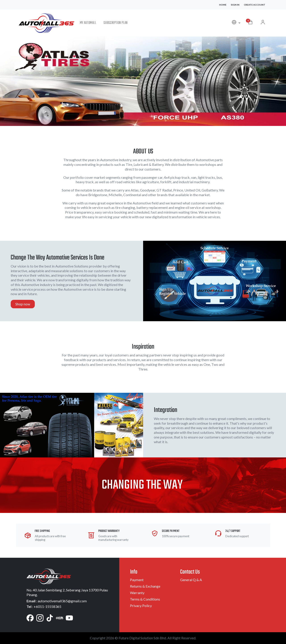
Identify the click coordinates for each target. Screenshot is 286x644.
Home (223, 5)
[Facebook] (30, 617)
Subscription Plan (115, 23)
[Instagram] (40, 617)
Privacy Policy (141, 606)
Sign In (235, 5)
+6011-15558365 (47, 606)
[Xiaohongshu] (60, 617)
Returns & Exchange (145, 586)
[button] (236, 23)
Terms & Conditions (145, 599)
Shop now (23, 304)
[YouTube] (69, 617)
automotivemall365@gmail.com (62, 601)
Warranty (137, 593)
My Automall (88, 23)
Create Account (255, 5)
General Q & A (191, 580)
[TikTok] (50, 617)
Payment (137, 580)
